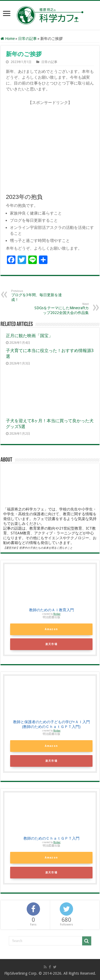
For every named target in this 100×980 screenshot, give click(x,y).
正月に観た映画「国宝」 (29, 336)
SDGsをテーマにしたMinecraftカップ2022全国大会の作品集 (61, 309)
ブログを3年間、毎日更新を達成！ (39, 296)
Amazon (51, 629)
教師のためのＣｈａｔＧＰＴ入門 (51, 838)
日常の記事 (27, 39)
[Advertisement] (51, 149)
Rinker (57, 614)
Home (8, 39)
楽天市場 (51, 644)
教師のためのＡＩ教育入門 (51, 610)
